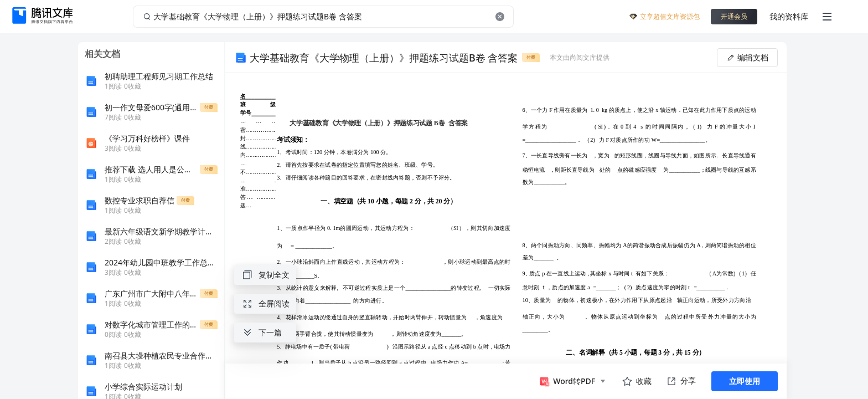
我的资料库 (789, 16)
